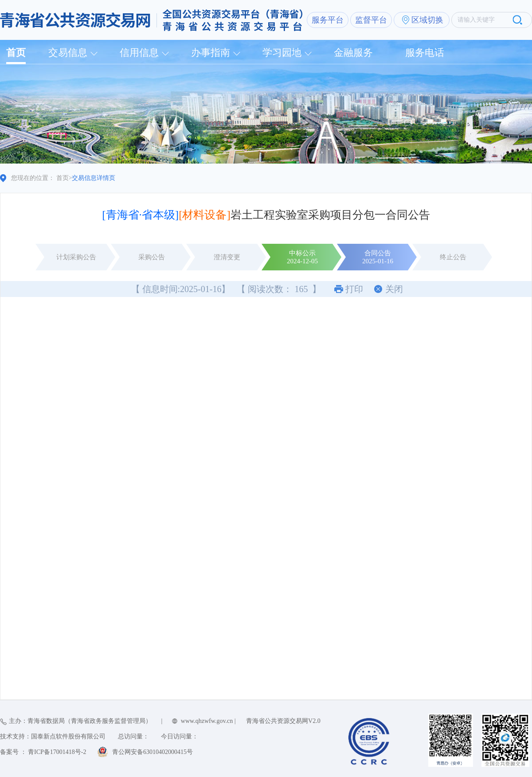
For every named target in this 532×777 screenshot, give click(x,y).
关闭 (394, 289)
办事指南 (211, 53)
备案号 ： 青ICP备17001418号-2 (43, 752)
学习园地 (282, 53)
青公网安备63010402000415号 (153, 752)
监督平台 (371, 20)
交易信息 (68, 53)
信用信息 (139, 53)
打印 (354, 289)
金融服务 (353, 53)
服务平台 (328, 20)
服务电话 (425, 53)
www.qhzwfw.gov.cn (207, 721)
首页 (16, 53)
